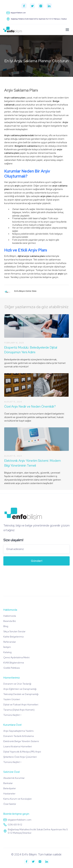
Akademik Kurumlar (14, 778)
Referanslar (10, 642)
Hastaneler (9, 794)
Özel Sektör (10, 804)
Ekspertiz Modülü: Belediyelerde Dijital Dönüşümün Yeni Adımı (31, 350)
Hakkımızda (10, 616)
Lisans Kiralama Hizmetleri (18, 746)
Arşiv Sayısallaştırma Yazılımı (18, 731)
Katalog (7, 652)
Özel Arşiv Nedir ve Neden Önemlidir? (30, 407)
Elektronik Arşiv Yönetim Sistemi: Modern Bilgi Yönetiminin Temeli (32, 463)
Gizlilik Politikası (12, 668)
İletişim (7, 647)
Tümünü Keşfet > (12, 715)
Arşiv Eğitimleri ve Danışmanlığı (20, 689)
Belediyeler (10, 788)
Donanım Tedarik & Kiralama (19, 736)
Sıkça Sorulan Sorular (14, 631)
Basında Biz (10, 621)
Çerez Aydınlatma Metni (16, 657)
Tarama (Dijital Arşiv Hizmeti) (19, 710)
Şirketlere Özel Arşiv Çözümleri (20, 757)
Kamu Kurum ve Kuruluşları (18, 799)
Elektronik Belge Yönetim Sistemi (21, 741)
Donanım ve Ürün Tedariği (17, 684)
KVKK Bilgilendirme (14, 663)
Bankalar (8, 783)
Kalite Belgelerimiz (14, 637)
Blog (6, 626)
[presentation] (29, 575)
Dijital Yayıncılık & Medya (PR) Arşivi (22, 752)
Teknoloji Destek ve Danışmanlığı (21, 694)
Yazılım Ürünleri (12, 699)
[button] (67, 30)
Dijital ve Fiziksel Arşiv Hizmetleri (21, 705)
